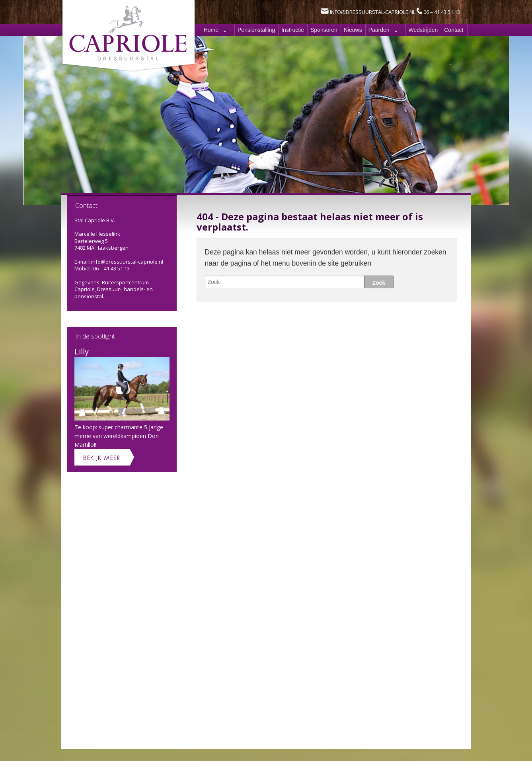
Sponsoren (324, 30)
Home (211, 30)
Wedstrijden (423, 30)
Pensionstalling (256, 30)
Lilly (82, 351)
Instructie (293, 30)
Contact (454, 30)
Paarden (379, 30)
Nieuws (353, 30)
